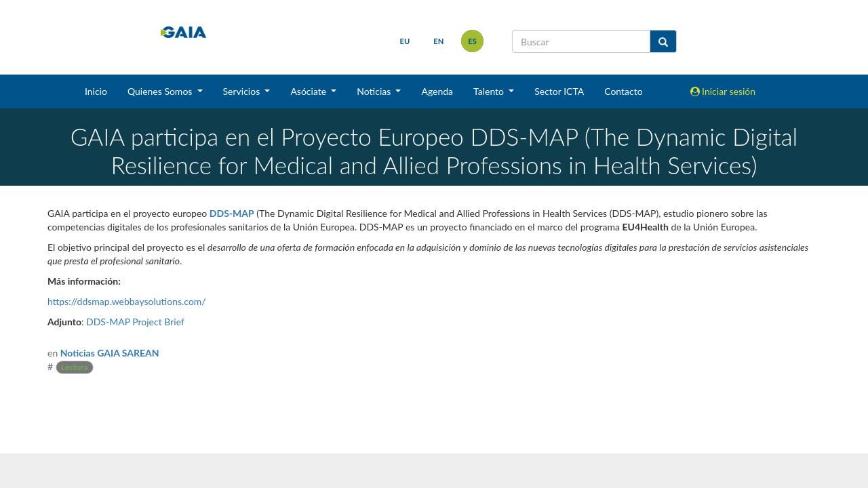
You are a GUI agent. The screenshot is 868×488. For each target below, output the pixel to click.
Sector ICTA (559, 91)
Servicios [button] (243, 91)
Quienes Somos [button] (161, 91)
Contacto (623, 91)
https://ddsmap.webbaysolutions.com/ (127, 301)
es (472, 41)
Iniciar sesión (723, 91)
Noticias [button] (375, 91)
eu (405, 41)
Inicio (96, 91)
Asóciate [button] (309, 91)
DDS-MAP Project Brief (135, 322)
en (438, 41)
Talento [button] (490, 91)
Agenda (437, 91)
